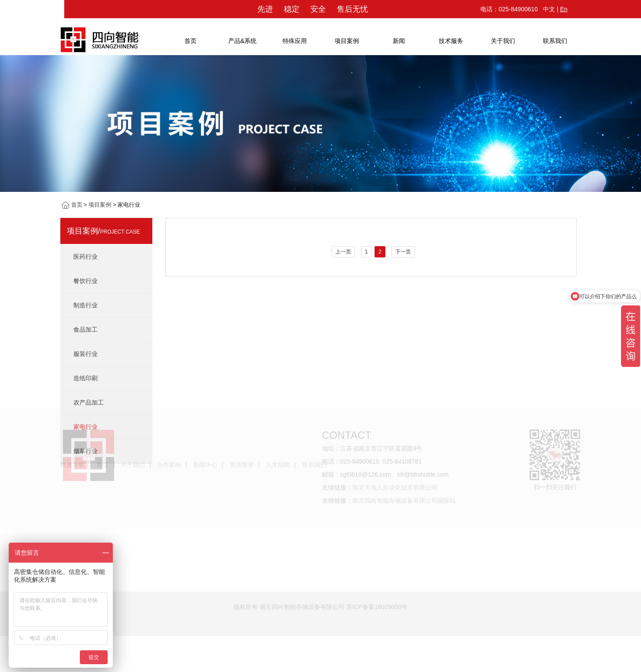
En (564, 9)
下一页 (403, 252)
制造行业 (85, 305)
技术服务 (451, 41)
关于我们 (503, 41)
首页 (191, 41)
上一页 (343, 252)
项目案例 (347, 41)
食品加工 (85, 329)
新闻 (399, 41)
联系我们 (555, 41)
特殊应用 (295, 41)
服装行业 (85, 354)
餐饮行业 (85, 281)
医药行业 (85, 257)
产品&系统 (242, 41)
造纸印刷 (85, 378)
